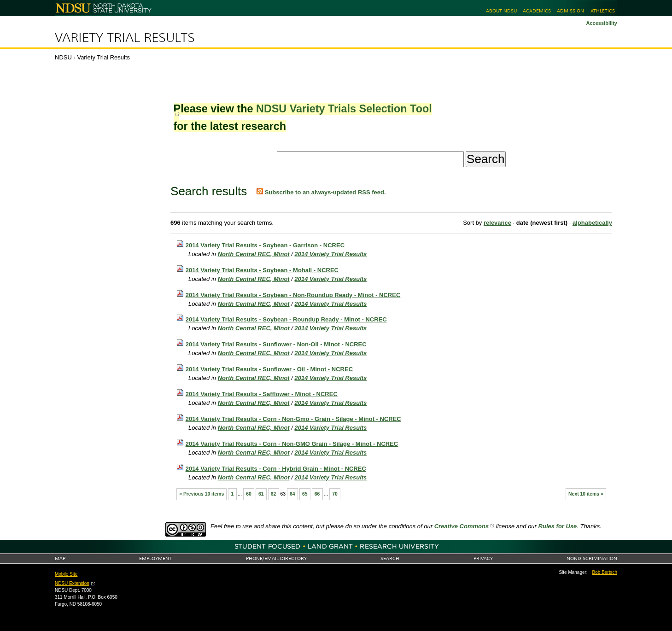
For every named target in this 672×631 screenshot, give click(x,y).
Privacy (483, 558)
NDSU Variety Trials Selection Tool (344, 109)
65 (305, 494)
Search (390, 558)
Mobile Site (66, 574)
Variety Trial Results (125, 38)
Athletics (603, 11)
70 (335, 494)
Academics (537, 11)
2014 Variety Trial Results (331, 254)
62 (274, 494)
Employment (155, 558)
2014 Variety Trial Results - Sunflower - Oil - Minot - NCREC (269, 369)
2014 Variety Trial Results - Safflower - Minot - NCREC (262, 394)
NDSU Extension (72, 583)
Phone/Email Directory (276, 558)
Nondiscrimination (592, 558)
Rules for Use (558, 526)
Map (60, 558)
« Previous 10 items (202, 494)
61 (261, 494)
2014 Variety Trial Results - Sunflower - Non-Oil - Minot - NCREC (276, 344)
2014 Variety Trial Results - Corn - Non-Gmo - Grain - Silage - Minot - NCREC (293, 419)
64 (292, 494)
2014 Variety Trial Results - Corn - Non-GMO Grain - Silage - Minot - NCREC (292, 444)
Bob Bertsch (605, 572)
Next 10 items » (586, 494)
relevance (497, 223)
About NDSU (501, 11)
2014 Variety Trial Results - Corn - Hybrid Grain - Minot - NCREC (276, 469)
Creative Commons (462, 526)
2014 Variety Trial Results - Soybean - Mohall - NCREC (262, 270)
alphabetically (592, 223)
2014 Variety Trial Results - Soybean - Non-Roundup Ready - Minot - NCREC (293, 295)
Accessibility (602, 23)
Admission (570, 11)
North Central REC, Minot (254, 254)
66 (317, 494)
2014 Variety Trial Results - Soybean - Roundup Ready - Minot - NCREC (286, 319)
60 (249, 494)
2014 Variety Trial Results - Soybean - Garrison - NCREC (265, 245)
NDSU (63, 57)
